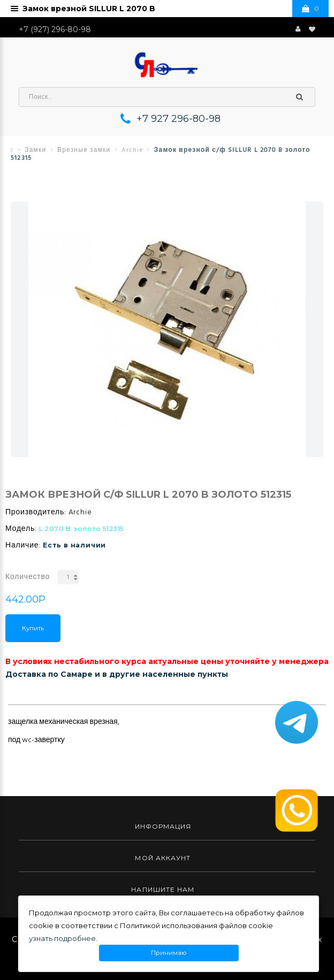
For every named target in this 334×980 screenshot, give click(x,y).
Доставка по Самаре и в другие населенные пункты (117, 674)
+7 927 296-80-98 (179, 119)
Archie (132, 150)
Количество (28, 577)
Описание (28, 696)
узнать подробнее (62, 938)
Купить (33, 628)
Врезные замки (84, 150)
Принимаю (169, 953)
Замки (35, 150)
